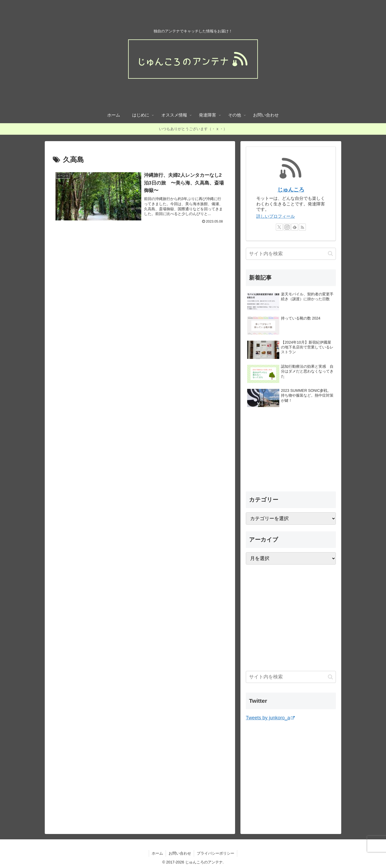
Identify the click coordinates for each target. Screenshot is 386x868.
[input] (291, 254)
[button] (330, 253)
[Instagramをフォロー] (287, 227)
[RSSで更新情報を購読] (302, 227)
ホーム (157, 853)
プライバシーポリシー (216, 853)
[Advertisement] (140, 296)
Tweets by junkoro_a (270, 718)
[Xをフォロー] (279, 227)
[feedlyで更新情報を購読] (295, 227)
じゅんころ (291, 190)
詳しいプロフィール (276, 216)
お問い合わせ (180, 853)
